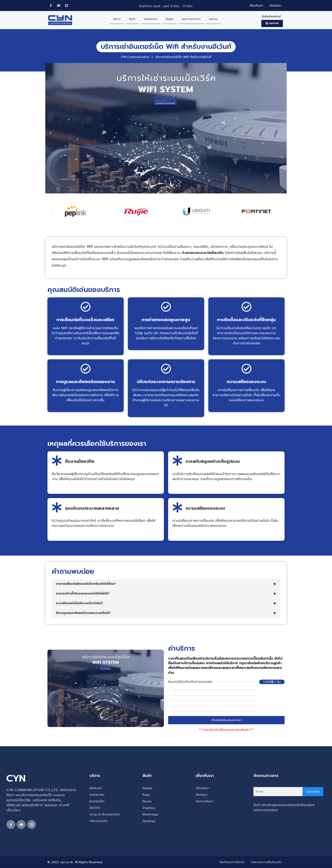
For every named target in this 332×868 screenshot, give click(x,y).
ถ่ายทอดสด (97, 795)
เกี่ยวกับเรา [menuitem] (256, 6)
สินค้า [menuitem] (132, 19)
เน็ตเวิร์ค (95, 808)
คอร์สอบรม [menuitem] (151, 19)
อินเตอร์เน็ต (97, 801)
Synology (149, 821)
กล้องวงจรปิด (99, 821)
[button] (272, 23)
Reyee (147, 801)
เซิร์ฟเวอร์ (95, 788)
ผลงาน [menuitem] (213, 19)
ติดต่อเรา (202, 795)
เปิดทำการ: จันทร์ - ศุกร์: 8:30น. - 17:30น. (166, 6)
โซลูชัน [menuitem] (169, 19)
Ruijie (146, 795)
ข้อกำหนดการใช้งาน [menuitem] (232, 862)
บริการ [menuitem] (117, 19)
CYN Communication (135, 57)
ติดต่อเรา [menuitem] (275, 6)
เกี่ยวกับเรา (203, 788)
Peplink (148, 788)
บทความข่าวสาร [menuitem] (191, 19)
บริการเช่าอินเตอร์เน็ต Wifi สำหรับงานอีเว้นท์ (166, 47)
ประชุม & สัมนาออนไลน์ (104, 814)
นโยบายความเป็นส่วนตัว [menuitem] (266, 862)
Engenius (149, 808)
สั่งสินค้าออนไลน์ (271, 16)
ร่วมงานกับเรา (204, 801)
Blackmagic (151, 814)
